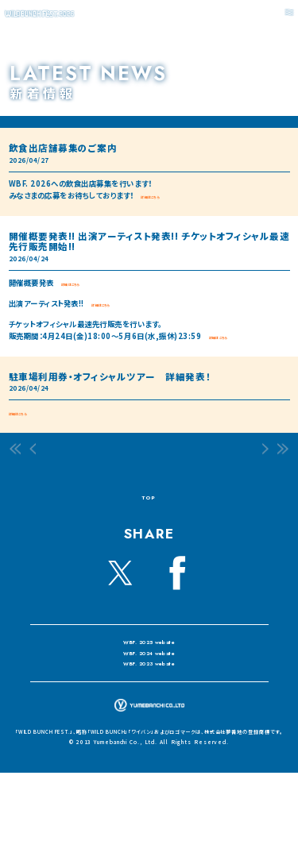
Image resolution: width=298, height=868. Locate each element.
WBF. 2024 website (150, 683)
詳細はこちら (162, 195)
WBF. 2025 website (149, 658)
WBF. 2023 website (149, 709)
